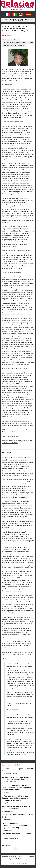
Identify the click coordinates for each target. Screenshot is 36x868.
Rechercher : (6, 845)
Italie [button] (32, 43)
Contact (12, 863)
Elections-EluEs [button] (7, 40)
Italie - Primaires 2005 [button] (9, 45)
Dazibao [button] (17, 40)
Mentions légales (21, 863)
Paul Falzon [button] (21, 45)
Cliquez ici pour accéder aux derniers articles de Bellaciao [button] (18, 20)
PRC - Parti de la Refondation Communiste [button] (15, 43)
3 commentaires (7, 35)
